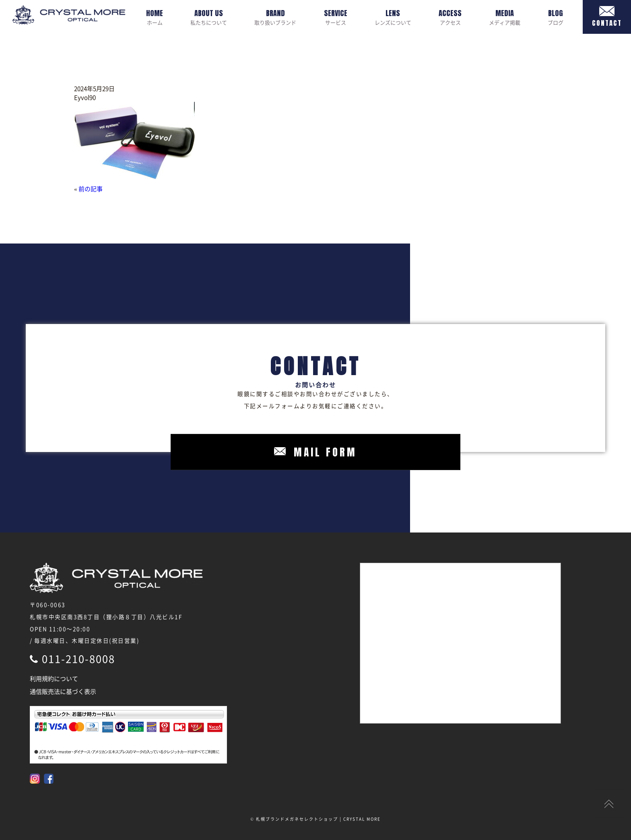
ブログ (556, 17)
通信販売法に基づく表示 (63, 691)
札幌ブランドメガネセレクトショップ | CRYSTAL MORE (318, 819)
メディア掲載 (505, 17)
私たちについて (209, 17)
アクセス (450, 17)
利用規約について (54, 679)
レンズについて (393, 17)
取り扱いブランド (275, 17)
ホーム (155, 17)
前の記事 (91, 189)
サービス (336, 17)
